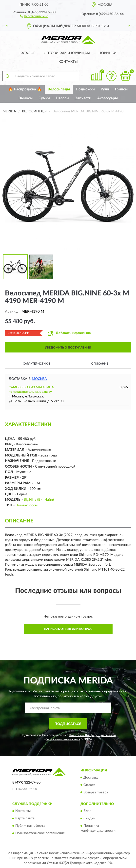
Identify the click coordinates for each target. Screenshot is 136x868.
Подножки (85, 89)
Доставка (91, 778)
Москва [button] (39, 379)
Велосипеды (59, 89)
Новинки (107, 53)
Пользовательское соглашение (40, 833)
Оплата (89, 785)
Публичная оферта (30, 826)
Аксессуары (107, 98)
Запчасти (83, 98)
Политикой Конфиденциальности (92, 735)
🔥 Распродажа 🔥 (25, 89)
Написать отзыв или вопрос (68, 629)
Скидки (89, 818)
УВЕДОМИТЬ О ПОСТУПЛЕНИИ (68, 348)
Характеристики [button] (36, 364)
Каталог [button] (27, 53)
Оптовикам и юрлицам (67, 53)
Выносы (26, 98)
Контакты (68, 62)
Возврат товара (96, 792)
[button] (34, 16)
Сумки (44, 98)
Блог (87, 811)
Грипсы (121, 89)
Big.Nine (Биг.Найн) (39, 500)
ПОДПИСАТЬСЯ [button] (68, 724)
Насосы (62, 98)
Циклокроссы (27, 505)
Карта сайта (25, 818)
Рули (105, 89)
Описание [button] (100, 364)
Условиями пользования (63, 739)
